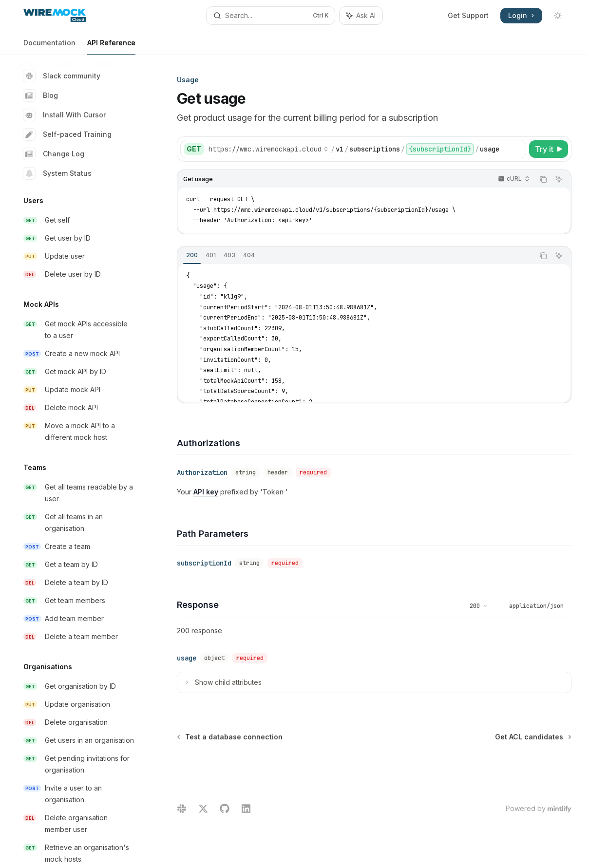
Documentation (49, 47)
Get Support (468, 15)
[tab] (192, 255)
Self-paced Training (67, 134)
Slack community (62, 76)
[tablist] (356, 256)
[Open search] (270, 16)
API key (206, 492)
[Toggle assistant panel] (361, 16)
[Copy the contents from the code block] (543, 179)
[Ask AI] (559, 179)
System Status (57, 173)
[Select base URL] (268, 149)
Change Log (54, 154)
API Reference (111, 47)
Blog (41, 95)
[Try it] (549, 149)
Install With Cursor (65, 115)
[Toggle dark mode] (558, 16)
